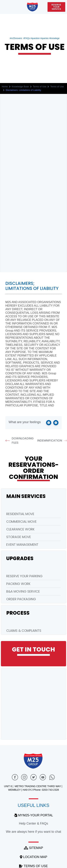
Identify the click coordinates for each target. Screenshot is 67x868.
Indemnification (51, 441)
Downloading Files (19, 441)
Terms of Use (40, 87)
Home (5, 87)
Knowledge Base (20, 87)
